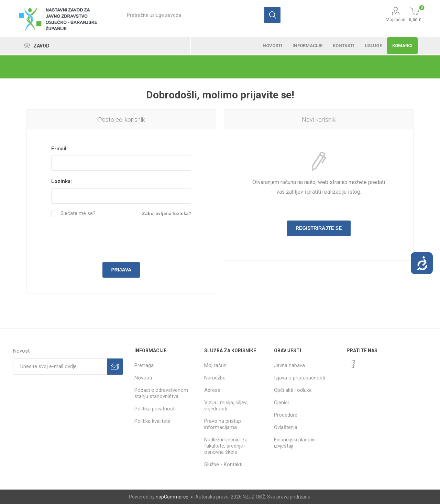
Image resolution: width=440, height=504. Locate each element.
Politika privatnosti (155, 409)
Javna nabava (289, 365)
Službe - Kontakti (223, 464)
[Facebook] (353, 364)
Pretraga (144, 365)
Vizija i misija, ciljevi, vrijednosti (226, 406)
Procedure (286, 415)
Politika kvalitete (152, 421)
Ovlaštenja (286, 427)
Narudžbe (215, 378)
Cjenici (281, 403)
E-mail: (59, 149)
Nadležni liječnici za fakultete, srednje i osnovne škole (226, 446)
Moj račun (395, 19)
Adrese (212, 390)
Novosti (143, 378)
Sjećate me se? (78, 213)
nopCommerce (172, 497)
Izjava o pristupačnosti (300, 378)
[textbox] (192, 15)
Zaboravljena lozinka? (167, 213)
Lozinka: (62, 181)
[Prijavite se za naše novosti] (60, 367)
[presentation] (121, 238)
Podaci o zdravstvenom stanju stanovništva (161, 393)
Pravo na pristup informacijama (223, 424)
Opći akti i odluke (293, 390)
